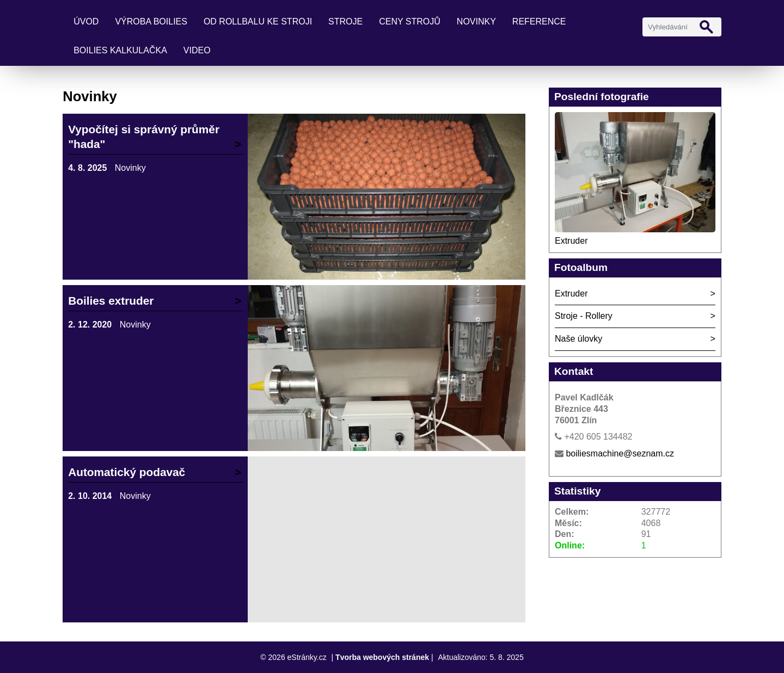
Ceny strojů (410, 21)
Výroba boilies (151, 21)
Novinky (476, 21)
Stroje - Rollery (584, 316)
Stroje (345, 21)
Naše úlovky (578, 339)
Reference (539, 21)
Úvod (86, 21)
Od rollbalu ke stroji (258, 21)
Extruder (571, 241)
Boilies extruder (111, 301)
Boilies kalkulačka (120, 50)
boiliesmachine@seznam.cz (620, 453)
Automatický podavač (127, 472)
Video (197, 50)
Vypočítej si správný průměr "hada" (144, 137)
